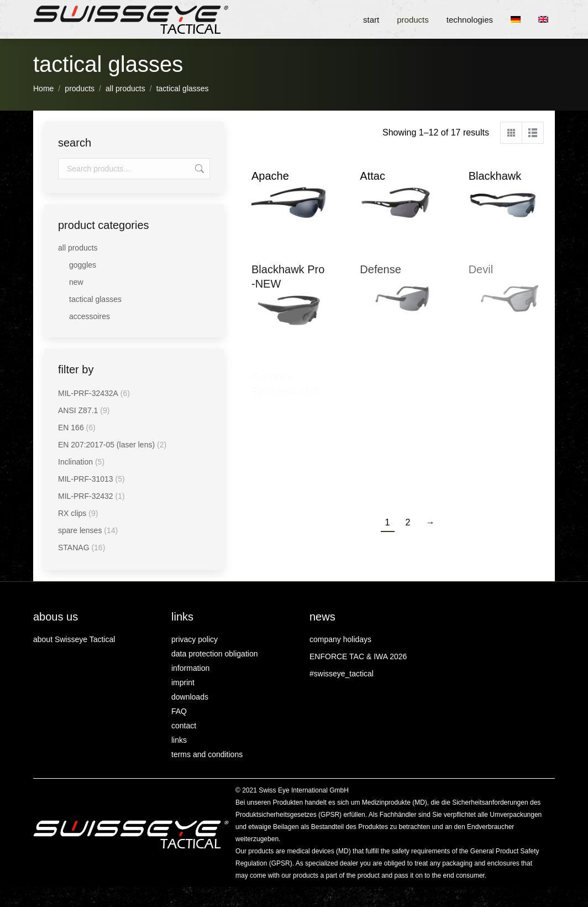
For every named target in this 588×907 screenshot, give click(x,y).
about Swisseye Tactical (74, 639)
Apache (270, 176)
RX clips (72, 513)
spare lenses (80, 530)
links (179, 740)
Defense (380, 269)
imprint (183, 682)
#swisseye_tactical (342, 674)
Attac (372, 176)
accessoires (90, 316)
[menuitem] (519, 20)
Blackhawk (495, 176)
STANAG (74, 548)
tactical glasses (95, 299)
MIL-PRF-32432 (86, 496)
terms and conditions (207, 754)
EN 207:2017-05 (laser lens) (106, 445)
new (76, 282)
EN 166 (71, 428)
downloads (190, 697)
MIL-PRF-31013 (86, 479)
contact (184, 726)
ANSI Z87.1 (78, 410)
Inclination (75, 462)
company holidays (340, 639)
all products (78, 248)
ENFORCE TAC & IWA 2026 (358, 656)
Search (198, 169)
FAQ (179, 711)
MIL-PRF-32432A (88, 393)
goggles (83, 265)
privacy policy (195, 639)
